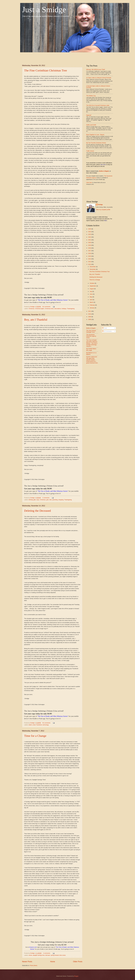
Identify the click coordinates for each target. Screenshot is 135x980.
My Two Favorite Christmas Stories (96, 143)
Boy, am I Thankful (36, 320)
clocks (30, 955)
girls (48, 500)
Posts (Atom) (33, 965)
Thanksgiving (71, 309)
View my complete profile (103, 210)
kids (51, 500)
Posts (105, 328)
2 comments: (46, 498)
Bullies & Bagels (104, 171)
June (91, 294)
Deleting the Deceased (38, 511)
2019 (90, 245)
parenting (55, 500)
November (93, 269)
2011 (90, 311)
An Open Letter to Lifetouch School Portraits (99, 78)
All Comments (107, 331)
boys (38, 500)
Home (53, 962)
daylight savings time (39, 955)
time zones (63, 955)
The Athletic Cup (91, 96)
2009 (90, 317)
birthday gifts (32, 500)
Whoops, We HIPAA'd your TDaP (96, 70)
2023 (90, 234)
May (91, 297)
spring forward (55, 955)
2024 (90, 232)
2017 (90, 251)
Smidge (100, 205)
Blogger (76, 976)
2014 (90, 259)
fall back (48, 955)
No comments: (47, 307)
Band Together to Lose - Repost (95, 135)
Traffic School (90, 151)
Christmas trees (49, 309)
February (92, 305)
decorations (58, 309)
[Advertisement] (58, 57)
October (92, 283)
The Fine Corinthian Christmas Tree (46, 70)
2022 (90, 237)
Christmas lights (40, 309)
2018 (90, 248)
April (91, 300)
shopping (61, 500)
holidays (64, 309)
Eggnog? (89, 115)
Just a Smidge (44, 10)
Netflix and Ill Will (91, 125)
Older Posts (78, 962)
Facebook (39, 725)
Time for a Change (35, 736)
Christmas (32, 309)
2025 (90, 229)
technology (46, 725)
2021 (90, 240)
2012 (90, 264)
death (30, 725)
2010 (90, 314)
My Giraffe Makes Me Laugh (91, 349)
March (92, 302)
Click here (89, 182)
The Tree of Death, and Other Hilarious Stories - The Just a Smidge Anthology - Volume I (92, 343)
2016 (90, 253)
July (91, 291)
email (34, 725)
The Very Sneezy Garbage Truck (91, 331)
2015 (90, 256)
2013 (90, 262)
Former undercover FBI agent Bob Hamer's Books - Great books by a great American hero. (92, 360)
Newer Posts (27, 962)
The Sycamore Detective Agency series (91, 336)
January (92, 308)
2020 (90, 242)
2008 (90, 319)
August (92, 289)
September (93, 286)
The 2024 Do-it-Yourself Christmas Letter (98, 105)
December (93, 267)
